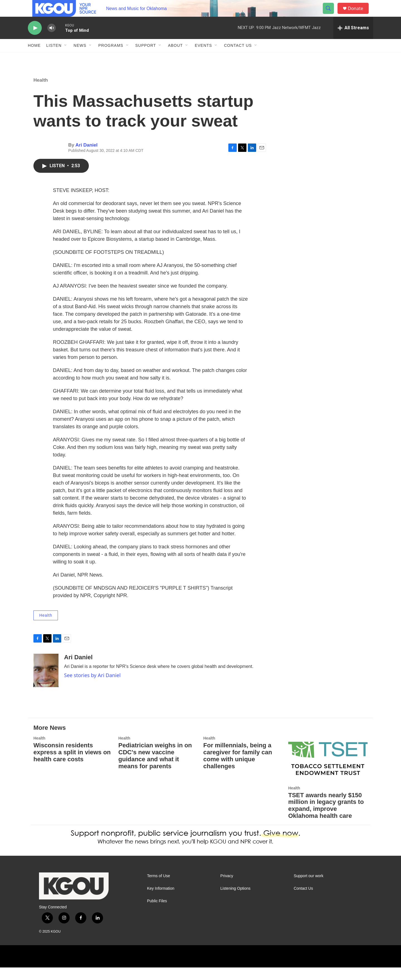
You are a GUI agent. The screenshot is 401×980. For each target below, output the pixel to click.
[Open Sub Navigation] (66, 58)
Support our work (309, 888)
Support (146, 58)
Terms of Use (158, 888)
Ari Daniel (86, 158)
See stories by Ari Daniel (92, 688)
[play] (35, 41)
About (175, 58)
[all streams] (353, 40)
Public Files (157, 914)
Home (34, 58)
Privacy (227, 888)
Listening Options (235, 901)
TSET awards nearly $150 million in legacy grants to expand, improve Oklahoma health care (326, 818)
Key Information (161, 901)
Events (203, 58)
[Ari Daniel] (46, 683)
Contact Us (238, 58)
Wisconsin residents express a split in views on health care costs (72, 765)
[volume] (52, 41)
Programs (111, 58)
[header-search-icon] (331, 15)
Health (41, 93)
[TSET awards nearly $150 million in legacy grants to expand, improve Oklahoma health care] (328, 771)
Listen (54, 58)
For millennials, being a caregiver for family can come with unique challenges (238, 768)
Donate (359, 15)
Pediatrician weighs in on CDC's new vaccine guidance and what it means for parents (155, 768)
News (80, 58)
